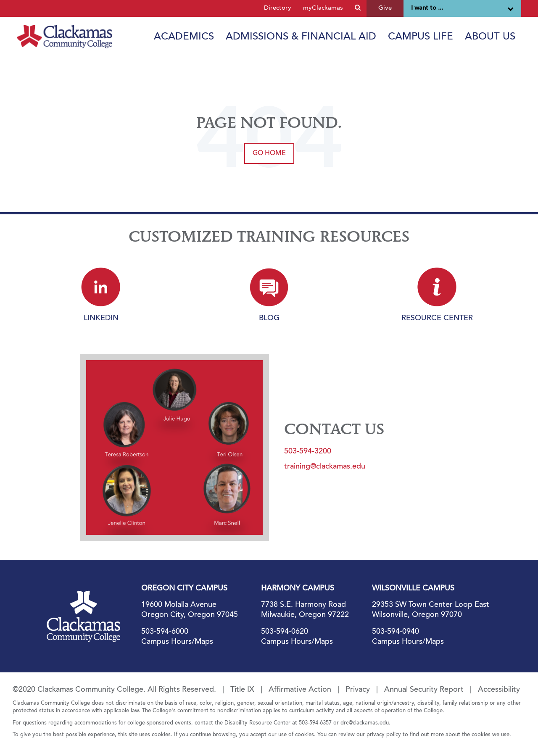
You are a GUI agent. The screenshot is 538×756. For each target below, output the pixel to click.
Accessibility (499, 690)
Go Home (269, 153)
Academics (184, 37)
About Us (490, 37)
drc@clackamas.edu (365, 723)
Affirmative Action (300, 690)
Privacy (358, 690)
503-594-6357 (315, 723)
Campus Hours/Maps (177, 642)
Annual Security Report (424, 690)
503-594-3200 (308, 452)
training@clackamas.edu (325, 467)
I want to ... (462, 8)
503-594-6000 (165, 632)
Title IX (242, 690)
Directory (278, 8)
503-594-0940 (396, 632)
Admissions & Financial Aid (301, 37)
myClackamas (323, 8)
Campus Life (421, 37)
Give (385, 8)
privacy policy (384, 735)
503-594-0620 (285, 632)
